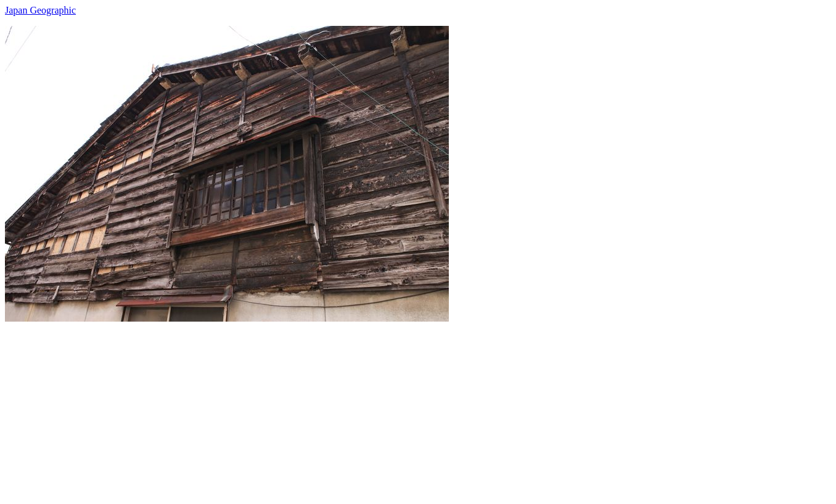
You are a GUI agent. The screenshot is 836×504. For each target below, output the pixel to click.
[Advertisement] (375, 408)
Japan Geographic (40, 10)
